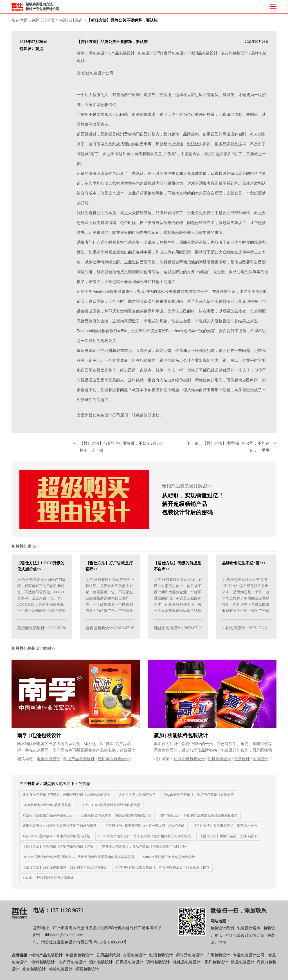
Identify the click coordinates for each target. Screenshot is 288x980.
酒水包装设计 (101, 967)
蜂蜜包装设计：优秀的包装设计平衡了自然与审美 (60, 831)
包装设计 (242, 764)
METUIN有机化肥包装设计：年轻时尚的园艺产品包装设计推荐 (162, 873)
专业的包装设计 (234, 53)
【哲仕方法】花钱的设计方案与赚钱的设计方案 (58, 852)
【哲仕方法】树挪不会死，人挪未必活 (228, 841)
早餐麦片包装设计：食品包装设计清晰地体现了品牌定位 (144, 852)
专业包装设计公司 (249, 960)
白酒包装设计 (134, 960)
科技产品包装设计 (79, 764)
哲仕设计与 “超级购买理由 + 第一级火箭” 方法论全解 (145, 831)
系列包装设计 (216, 967)
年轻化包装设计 (79, 960)
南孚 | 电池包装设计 (39, 741)
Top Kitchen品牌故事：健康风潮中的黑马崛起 (56, 841)
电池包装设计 (49, 764)
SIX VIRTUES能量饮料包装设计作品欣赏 (110, 810)
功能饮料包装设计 (189, 764)
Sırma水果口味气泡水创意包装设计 (169, 862)
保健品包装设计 (187, 967)
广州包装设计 (218, 960)
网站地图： (220, 926)
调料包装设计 (158, 967)
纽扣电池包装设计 (113, 764)
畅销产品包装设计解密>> (187, 491)
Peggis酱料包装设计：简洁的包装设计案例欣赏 (199, 800)
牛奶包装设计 (234, 633)
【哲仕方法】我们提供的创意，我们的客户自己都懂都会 (65, 873)
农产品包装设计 (73, 967)
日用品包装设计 (130, 967)
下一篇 (228, 452)
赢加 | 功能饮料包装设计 (181, 741)
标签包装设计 (61, 975)
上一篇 (121, 452)
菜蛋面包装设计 (31, 633)
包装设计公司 (149, 53)
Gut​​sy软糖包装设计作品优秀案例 (47, 810)
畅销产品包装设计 (47, 960)
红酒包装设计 (161, 960)
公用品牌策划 (108, 960)
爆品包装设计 (243, 967)
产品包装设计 (123, 53)
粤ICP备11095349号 (110, 947)
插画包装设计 (87, 975)
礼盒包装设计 (34, 975)
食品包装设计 (175, 53)
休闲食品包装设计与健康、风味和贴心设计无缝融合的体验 (66, 800)
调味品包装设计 (190, 960)
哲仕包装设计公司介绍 (245, 941)
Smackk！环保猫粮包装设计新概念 (48, 883)
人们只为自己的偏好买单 (137, 800)
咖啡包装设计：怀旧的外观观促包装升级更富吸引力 (199, 821)
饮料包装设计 (219, 764)
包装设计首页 (43, 20)
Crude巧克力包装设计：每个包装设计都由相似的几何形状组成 (145, 841)
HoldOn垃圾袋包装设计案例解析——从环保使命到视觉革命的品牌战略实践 (79, 862)
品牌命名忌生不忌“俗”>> (244, 568)
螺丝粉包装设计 (168, 633)
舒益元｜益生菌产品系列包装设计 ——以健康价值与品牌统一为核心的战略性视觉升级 (87, 821)
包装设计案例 (222, 933)
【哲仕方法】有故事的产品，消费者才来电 (225, 831)
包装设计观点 (71, 20)
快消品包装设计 (204, 53)
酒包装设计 (98, 53)
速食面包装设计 (99, 633)
